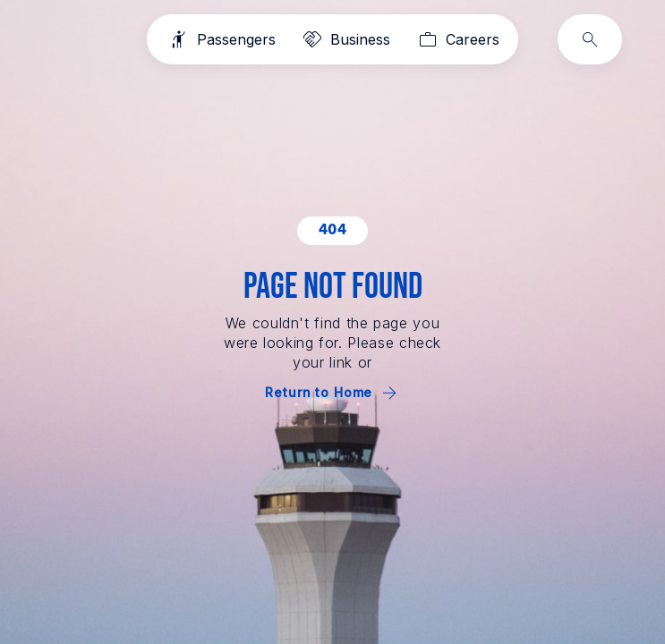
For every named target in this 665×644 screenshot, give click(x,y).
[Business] (345, 39)
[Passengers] (221, 39)
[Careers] (457, 39)
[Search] (590, 39)
